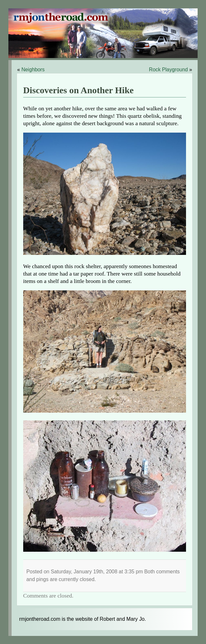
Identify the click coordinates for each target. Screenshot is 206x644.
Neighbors (33, 70)
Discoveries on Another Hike (78, 90)
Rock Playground (168, 70)
